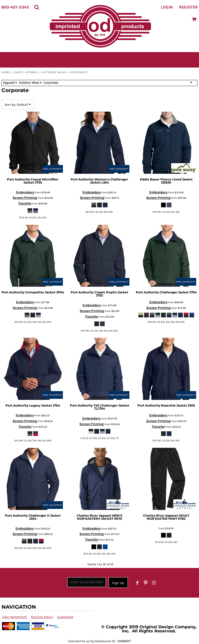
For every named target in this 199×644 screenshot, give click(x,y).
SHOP (18, 72)
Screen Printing (25, 198)
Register (188, 7)
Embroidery (25, 192)
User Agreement (15, 617)
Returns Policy (42, 617)
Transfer (25, 203)
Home (6, 72)
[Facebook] (137, 583)
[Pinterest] (146, 583)
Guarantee (65, 617)
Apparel (32, 72)
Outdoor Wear (54, 72)
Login (167, 7)
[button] (37, 7)
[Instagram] (154, 583)
